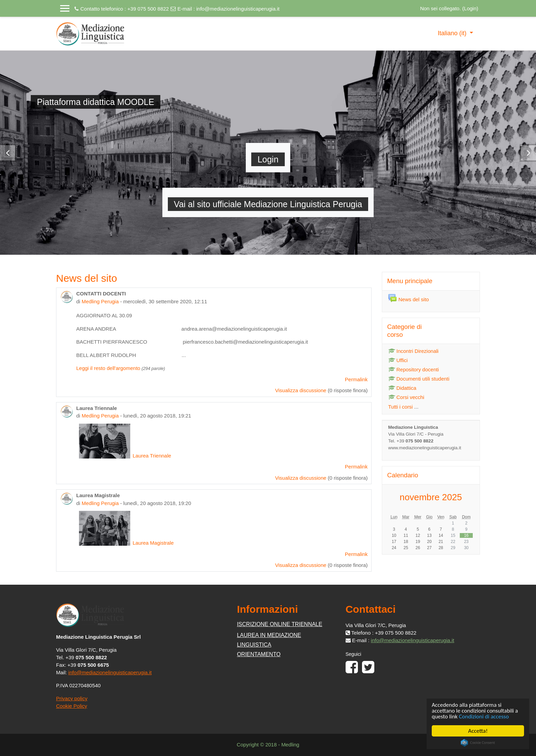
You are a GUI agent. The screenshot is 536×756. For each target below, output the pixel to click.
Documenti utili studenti (419, 379)
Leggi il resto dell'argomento (108, 368)
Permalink (356, 379)
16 (466, 535)
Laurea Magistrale (126, 543)
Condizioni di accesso (484, 717)
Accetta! (478, 731)
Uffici (398, 360)
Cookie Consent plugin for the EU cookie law (478, 743)
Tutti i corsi (401, 407)
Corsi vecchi (406, 397)
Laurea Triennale (125, 456)
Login (470, 8)
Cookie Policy (72, 706)
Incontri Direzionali (413, 351)
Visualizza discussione (301, 390)
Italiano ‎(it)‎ (453, 33)
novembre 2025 (431, 497)
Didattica (402, 388)
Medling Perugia (100, 301)
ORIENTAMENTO (259, 654)
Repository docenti (414, 369)
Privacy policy (72, 698)
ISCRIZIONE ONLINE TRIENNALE (280, 624)
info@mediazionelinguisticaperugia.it (238, 9)
